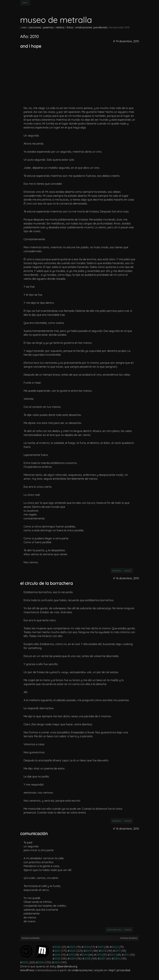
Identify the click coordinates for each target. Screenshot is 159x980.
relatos (60, 27)
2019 (89, 951)
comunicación (34, 833)
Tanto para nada (114, 930)
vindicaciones (84, 27)
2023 (100, 947)
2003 (57, 962)
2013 (99, 955)
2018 (104, 951)
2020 (73, 951)
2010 (57, 959)
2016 (57, 955)
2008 (87, 959)
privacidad (124, 970)
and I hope (31, 46)
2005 (25, 962)
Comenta (129, 571)
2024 (86, 947)
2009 (73, 959)
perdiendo (117, 571)
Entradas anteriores (31, 938)
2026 (58, 947)
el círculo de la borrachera (46, 583)
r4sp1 (111, 970)
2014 (85, 955)
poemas (48, 27)
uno (24, 27)
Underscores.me (82, 970)
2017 (118, 951)
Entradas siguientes (129, 938)
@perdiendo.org (67, 966)
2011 (126, 955)
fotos (70, 27)
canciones (35, 27)
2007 (103, 959)
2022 (115, 947)
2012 (113, 955)
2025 (72, 947)
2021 (57, 951)
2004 (41, 962)
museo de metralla (56, 20)
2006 (117, 959)
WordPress (27, 970)
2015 (71, 955)
